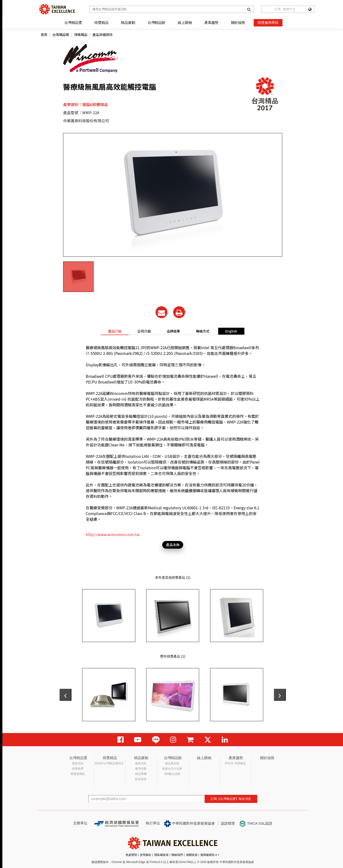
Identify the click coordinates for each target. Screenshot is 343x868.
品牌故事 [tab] (173, 331)
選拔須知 (78, 763)
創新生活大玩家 (172, 769)
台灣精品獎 (73, 23)
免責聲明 (131, 855)
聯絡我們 (177, 855)
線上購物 (185, 23)
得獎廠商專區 (268, 23)
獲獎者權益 (78, 774)
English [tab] (231, 331)
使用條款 (146, 855)
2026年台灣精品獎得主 (109, 763)
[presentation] (66, 695)
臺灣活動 (141, 769)
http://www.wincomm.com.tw (113, 534)
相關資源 (192, 855)
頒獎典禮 (78, 769)
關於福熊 (238, 23)
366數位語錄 (172, 774)
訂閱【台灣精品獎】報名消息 (231, 799)
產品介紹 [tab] (115, 331)
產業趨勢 (211, 23)
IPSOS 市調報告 (235, 763)
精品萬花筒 (172, 763)
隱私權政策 (161, 855)
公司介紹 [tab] (144, 331)
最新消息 (141, 763)
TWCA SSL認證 (256, 824)
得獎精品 (101, 23)
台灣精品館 (156, 23)
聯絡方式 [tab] (203, 331)
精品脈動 (128, 23)
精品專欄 (141, 774)
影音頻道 (141, 779)
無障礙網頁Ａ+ (210, 855)
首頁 (44, 35)
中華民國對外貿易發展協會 (189, 824)
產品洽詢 (173, 545)
